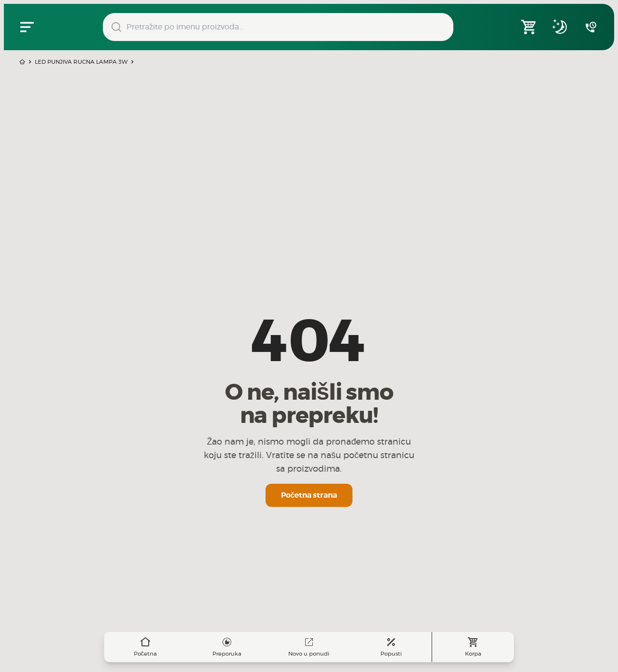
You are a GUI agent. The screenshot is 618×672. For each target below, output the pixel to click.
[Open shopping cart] (529, 27)
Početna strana (309, 495)
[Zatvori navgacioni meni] (27, 27)
